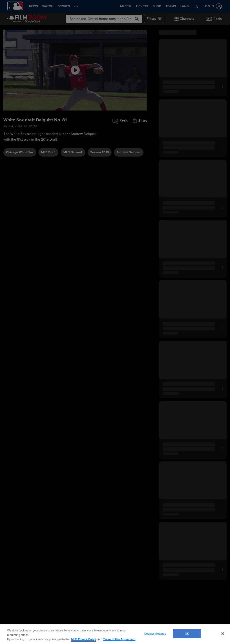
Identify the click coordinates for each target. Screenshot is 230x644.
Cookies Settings (155, 633)
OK (187, 633)
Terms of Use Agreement (119, 639)
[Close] (223, 633)
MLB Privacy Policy (84, 639)
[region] (115, 634)
